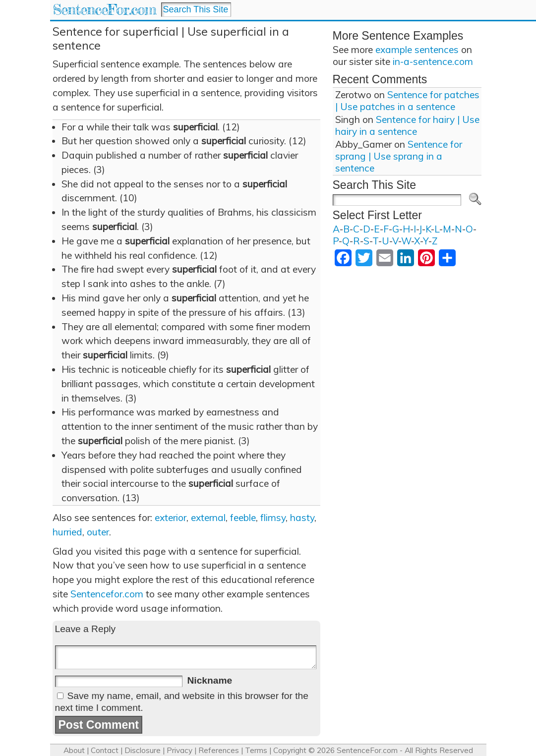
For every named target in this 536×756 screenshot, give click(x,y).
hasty (302, 518)
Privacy (179, 750)
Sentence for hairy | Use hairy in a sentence (407, 125)
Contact (105, 750)
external (208, 518)
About (74, 750)
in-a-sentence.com (433, 61)
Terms (256, 750)
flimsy (273, 518)
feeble (243, 518)
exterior (171, 518)
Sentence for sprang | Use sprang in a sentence (399, 156)
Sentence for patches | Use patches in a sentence (407, 101)
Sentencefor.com (107, 594)
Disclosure (143, 750)
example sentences (417, 50)
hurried (67, 532)
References (219, 750)
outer (98, 532)
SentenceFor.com (104, 10)
